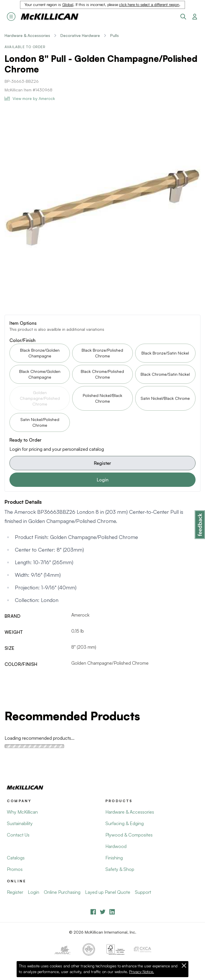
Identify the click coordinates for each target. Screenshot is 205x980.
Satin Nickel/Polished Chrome (40, 422)
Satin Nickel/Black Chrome (165, 398)
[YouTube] (103, 912)
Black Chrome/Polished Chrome (102, 374)
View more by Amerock (30, 98)
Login (103, 480)
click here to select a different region (149, 5)
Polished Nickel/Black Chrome (102, 398)
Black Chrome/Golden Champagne (40, 374)
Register (102, 463)
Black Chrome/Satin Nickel (165, 374)
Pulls (115, 35)
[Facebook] (93, 912)
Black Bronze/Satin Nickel (165, 353)
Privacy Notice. (142, 972)
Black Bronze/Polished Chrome (102, 353)
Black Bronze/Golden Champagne (40, 353)
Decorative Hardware (80, 35)
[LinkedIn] (112, 912)
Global (68, 5)
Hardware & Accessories (27, 35)
